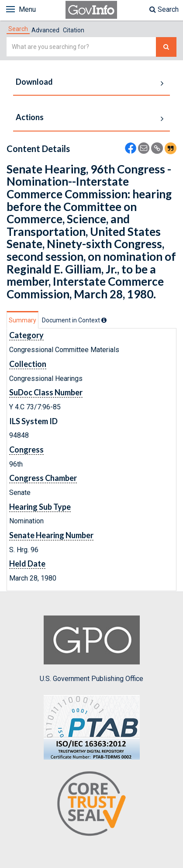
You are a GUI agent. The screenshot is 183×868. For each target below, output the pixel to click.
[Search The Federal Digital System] (166, 47)
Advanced (45, 30)
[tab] (18, 29)
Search (164, 9)
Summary (22, 320)
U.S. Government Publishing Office (91, 649)
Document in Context (74, 320)
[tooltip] (104, 320)
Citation (74, 30)
